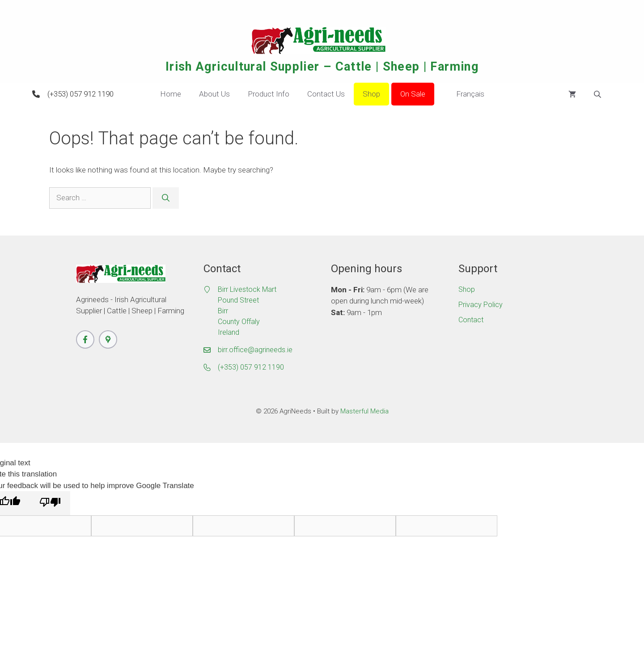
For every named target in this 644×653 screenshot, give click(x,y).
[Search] (166, 198)
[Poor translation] (50, 503)
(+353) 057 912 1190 (80, 94)
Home (171, 94)
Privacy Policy (481, 305)
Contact (471, 320)
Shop (371, 94)
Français (464, 94)
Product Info (269, 94)
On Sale (413, 94)
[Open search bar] (598, 94)
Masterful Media (364, 411)
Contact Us (326, 94)
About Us (214, 94)
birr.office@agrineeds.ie (255, 350)
